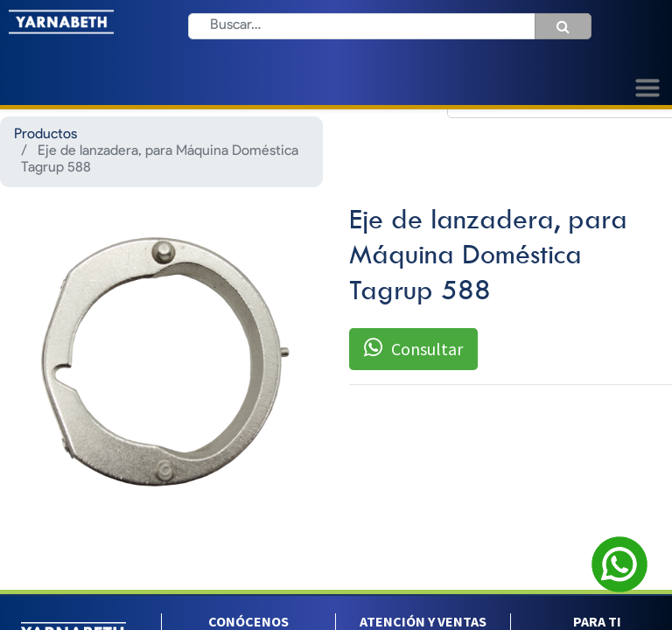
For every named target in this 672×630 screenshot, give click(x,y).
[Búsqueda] (563, 26)
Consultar (413, 348)
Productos (45, 135)
